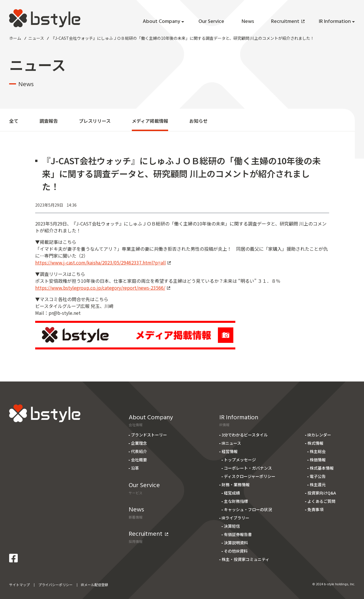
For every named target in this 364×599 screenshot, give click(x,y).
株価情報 (318, 460)
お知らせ (198, 121)
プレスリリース (95, 121)
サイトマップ (19, 585)
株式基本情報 (322, 468)
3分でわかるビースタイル (245, 435)
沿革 (135, 468)
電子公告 (318, 476)
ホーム (15, 38)
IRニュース (231, 443)
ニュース (36, 38)
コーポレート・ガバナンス (248, 468)
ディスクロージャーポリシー (250, 476)
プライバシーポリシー (55, 585)
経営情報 (230, 451)
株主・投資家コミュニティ (245, 559)
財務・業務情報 (236, 485)
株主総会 (318, 451)
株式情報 (315, 443)
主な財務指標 (236, 501)
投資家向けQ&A (322, 493)
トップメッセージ (240, 460)
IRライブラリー (235, 518)
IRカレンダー (319, 435)
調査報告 (49, 121)
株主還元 (318, 485)
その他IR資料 (236, 551)
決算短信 (232, 526)
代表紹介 (139, 451)
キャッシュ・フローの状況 (248, 509)
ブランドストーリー (149, 435)
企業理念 (139, 443)
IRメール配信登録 (95, 585)
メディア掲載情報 (150, 121)
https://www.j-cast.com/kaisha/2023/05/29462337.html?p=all (103, 262)
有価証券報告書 (238, 534)
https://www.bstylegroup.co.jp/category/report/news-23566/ (103, 288)
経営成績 (232, 493)
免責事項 (315, 509)
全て (14, 121)
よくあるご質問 (321, 501)
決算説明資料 (236, 543)
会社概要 (139, 460)
